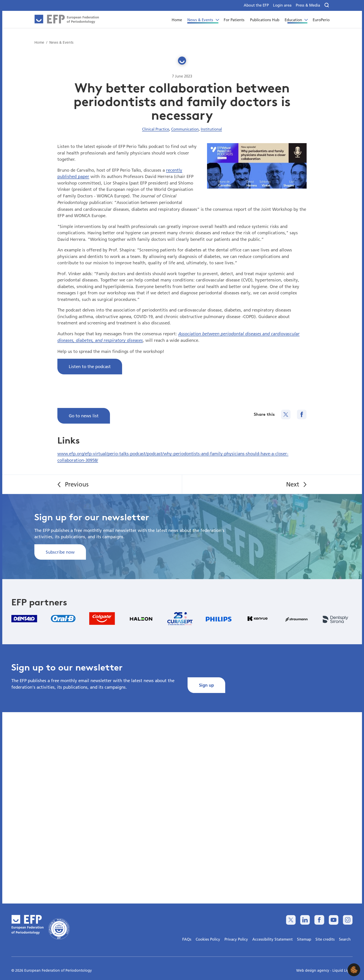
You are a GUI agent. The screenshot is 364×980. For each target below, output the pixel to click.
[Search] (327, 5)
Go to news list (84, 416)
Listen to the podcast (90, 366)
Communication (185, 129)
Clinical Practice (156, 129)
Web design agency (313, 970)
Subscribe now (60, 552)
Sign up (206, 685)
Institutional (211, 129)
